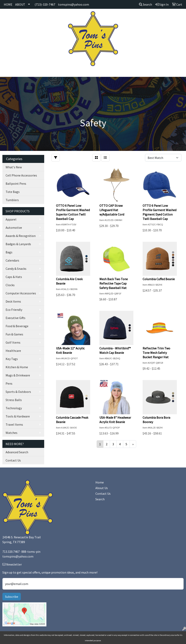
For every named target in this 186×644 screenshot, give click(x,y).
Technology (14, 408)
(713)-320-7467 (45, 4)
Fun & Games (14, 334)
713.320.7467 (11, 552)
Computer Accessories (21, 293)
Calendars (12, 260)
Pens (9, 383)
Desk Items (13, 301)
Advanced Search (17, 452)
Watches (11, 433)
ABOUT (20, 4)
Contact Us (13, 460)
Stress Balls (14, 400)
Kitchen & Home (17, 367)
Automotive (14, 228)
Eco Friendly (14, 310)
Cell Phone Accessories (21, 175)
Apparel (11, 219)
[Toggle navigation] (6, 72)
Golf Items (13, 342)
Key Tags (12, 359)
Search (145, 4)
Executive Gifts (15, 318)
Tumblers (12, 200)
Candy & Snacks (16, 269)
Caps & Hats (14, 277)
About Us (102, 488)
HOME (8, 4)
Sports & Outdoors (18, 392)
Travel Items (14, 424)
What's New (14, 167)
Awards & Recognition (21, 236)
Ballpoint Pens (16, 184)
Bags (9, 252)
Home (100, 482)
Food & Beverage (17, 326)
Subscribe (12, 597)
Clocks (10, 285)
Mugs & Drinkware (18, 375)
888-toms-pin (31, 552)
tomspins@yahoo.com (73, 4)
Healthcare (13, 351)
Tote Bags (13, 192)
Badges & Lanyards (18, 244)
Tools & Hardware (18, 416)
